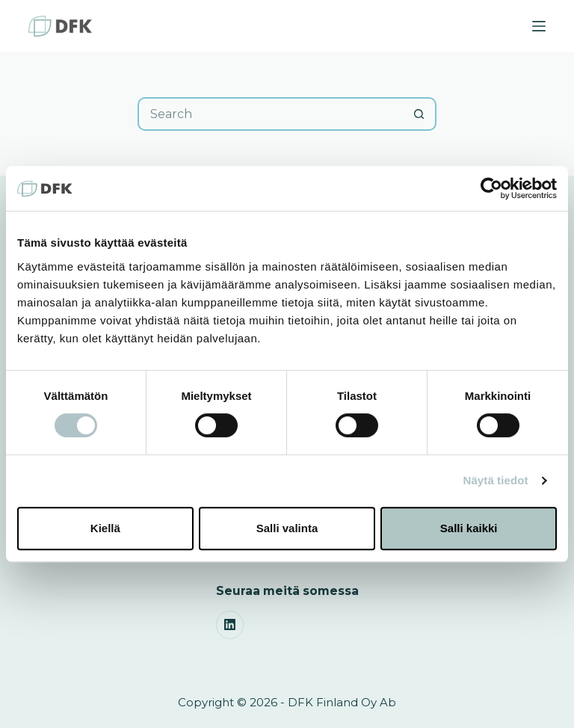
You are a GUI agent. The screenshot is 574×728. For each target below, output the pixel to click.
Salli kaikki (469, 528)
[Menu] (539, 26)
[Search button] (420, 114)
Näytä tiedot (496, 480)
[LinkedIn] (230, 625)
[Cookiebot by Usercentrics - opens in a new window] (491, 188)
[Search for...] (270, 114)
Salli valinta (287, 528)
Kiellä (105, 528)
